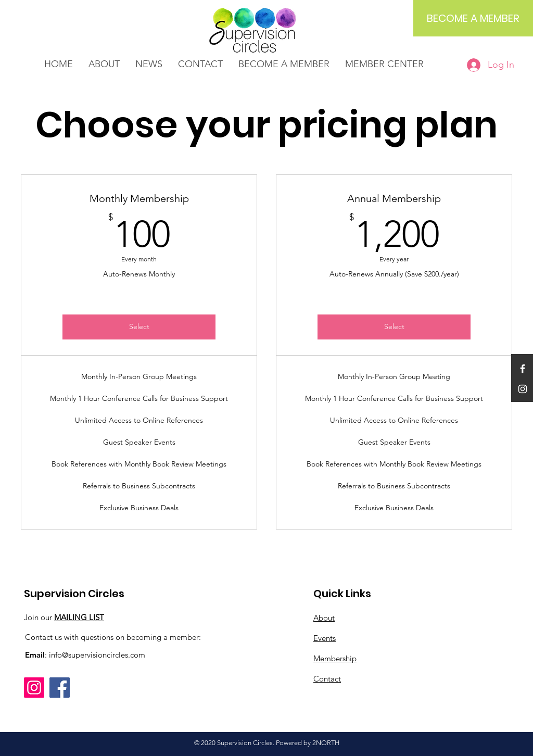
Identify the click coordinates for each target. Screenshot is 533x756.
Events (325, 638)
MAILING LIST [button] (79, 617)
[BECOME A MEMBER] (473, 18)
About (324, 618)
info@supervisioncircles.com (97, 655)
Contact (327, 679)
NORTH (328, 743)
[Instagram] (34, 688)
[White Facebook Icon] (523, 369)
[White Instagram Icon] (523, 389)
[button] (149, 64)
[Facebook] (60, 688)
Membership (335, 658)
